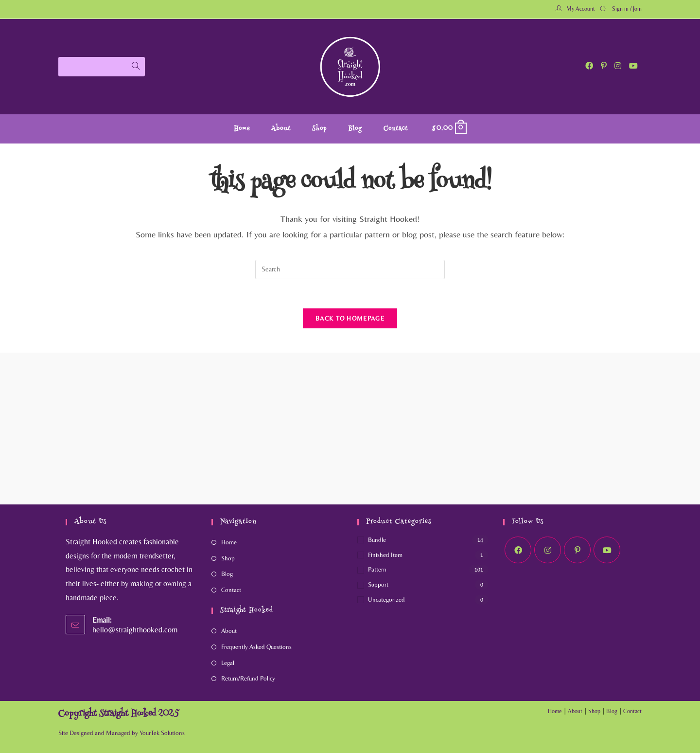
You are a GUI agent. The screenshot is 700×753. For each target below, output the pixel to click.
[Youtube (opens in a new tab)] (633, 66)
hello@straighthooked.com (135, 630)
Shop (228, 558)
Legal (228, 663)
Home (229, 542)
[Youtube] (607, 550)
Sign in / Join (627, 9)
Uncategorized (386, 600)
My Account (581, 9)
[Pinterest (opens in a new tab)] (604, 66)
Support (378, 584)
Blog (227, 574)
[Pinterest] (577, 550)
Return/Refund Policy (248, 678)
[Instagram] (548, 550)
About (229, 631)
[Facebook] (518, 550)
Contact (231, 590)
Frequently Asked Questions (256, 647)
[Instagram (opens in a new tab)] (618, 66)
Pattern (377, 569)
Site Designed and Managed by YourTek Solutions (122, 733)
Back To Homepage (350, 318)
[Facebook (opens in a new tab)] (589, 66)
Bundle (377, 540)
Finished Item (385, 555)
